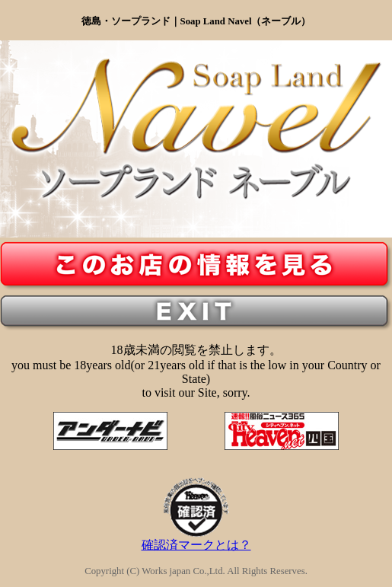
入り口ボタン (196, 266)
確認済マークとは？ (196, 539)
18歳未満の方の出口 (196, 313)
